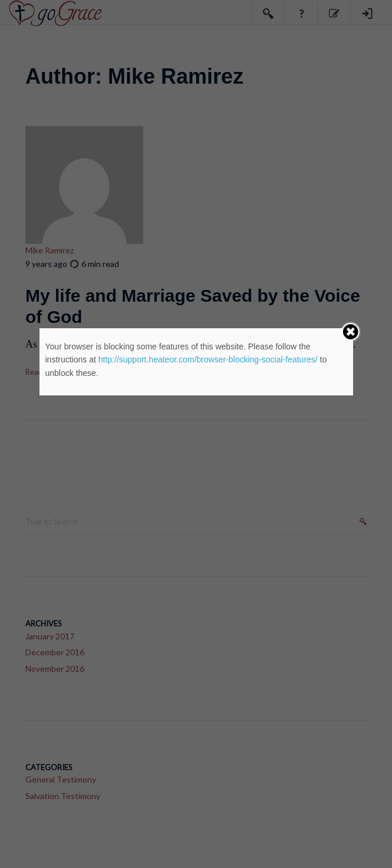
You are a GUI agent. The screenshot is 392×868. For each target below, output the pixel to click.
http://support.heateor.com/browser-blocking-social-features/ (208, 359)
